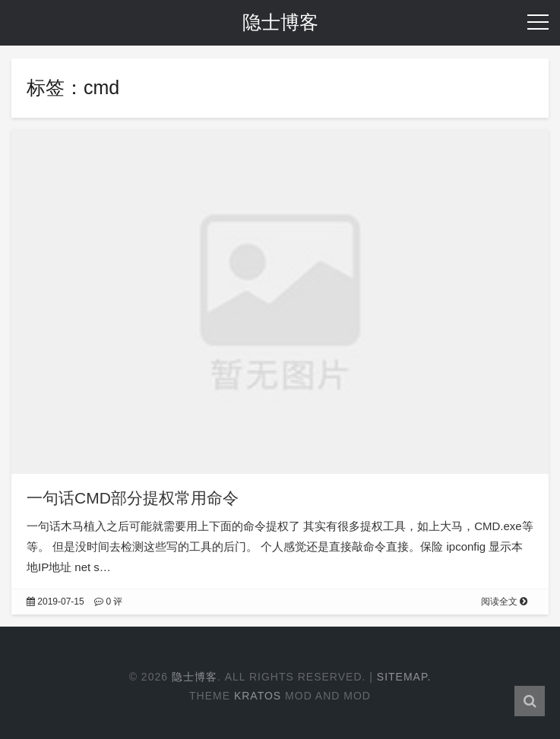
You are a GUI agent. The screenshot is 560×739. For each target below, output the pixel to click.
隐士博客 (280, 22)
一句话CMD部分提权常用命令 (133, 498)
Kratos (258, 696)
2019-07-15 (55, 602)
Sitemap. (404, 677)
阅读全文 (504, 602)
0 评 (108, 602)
